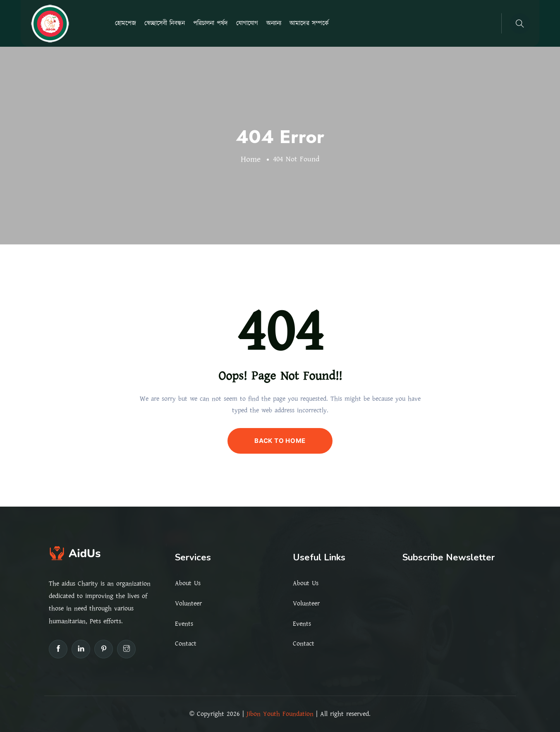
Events (184, 624)
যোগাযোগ (247, 23)
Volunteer (188, 603)
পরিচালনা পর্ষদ (211, 23)
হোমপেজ (126, 23)
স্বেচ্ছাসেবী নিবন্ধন (165, 23)
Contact (186, 643)
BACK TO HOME (280, 441)
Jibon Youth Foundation (280, 714)
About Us (188, 583)
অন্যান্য (274, 23)
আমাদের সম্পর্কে (309, 23)
